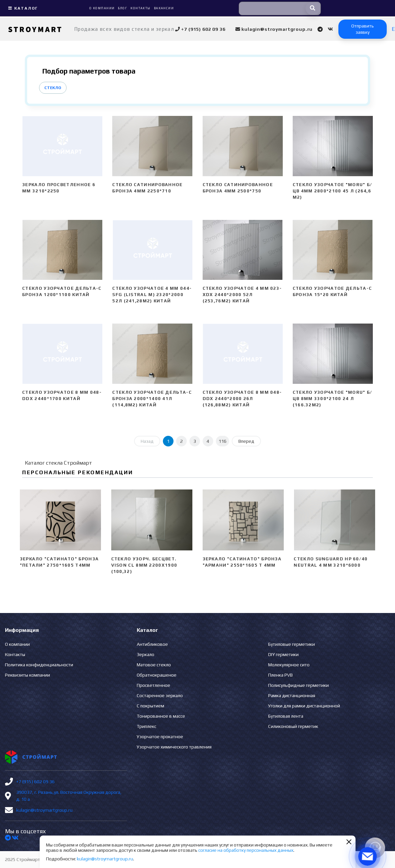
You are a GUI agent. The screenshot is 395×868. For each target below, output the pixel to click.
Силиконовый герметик (293, 726)
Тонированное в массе (161, 716)
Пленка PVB (280, 675)
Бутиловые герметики (292, 644)
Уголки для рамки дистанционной (304, 706)
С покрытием (150, 706)
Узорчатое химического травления (174, 747)
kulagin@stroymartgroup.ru (44, 810)
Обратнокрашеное (157, 675)
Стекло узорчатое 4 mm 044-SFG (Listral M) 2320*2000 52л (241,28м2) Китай (152, 295)
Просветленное (153, 685)
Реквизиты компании (27, 675)
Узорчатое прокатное (160, 737)
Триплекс (147, 726)
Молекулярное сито (289, 665)
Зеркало (146, 654)
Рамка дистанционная (292, 695)
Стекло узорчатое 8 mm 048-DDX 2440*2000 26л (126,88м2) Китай (242, 399)
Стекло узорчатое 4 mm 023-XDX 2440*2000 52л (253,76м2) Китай (242, 295)
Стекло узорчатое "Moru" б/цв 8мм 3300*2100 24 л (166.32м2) (333, 399)
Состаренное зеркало (160, 695)
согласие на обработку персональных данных (246, 850)
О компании (17, 644)
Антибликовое (152, 644)
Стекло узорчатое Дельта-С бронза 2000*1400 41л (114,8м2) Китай (152, 399)
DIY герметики (283, 654)
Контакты (15, 654)
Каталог (22, 8)
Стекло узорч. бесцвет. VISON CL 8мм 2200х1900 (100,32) (144, 565)
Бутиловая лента (286, 716)
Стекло (53, 88)
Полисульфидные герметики (298, 685)
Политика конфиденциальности (39, 665)
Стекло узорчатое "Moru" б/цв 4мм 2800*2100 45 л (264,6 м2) (333, 191)
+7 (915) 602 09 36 (35, 782)
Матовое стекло (154, 665)
